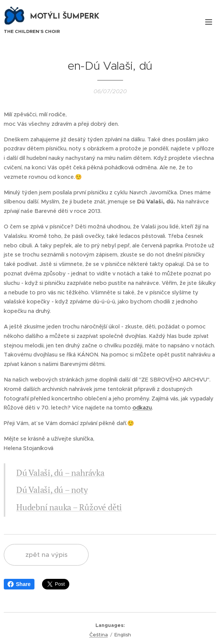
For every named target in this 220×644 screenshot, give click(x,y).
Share (19, 584)
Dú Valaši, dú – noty (52, 490)
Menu (209, 22)
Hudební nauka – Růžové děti (69, 507)
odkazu (142, 408)
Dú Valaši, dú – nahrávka (60, 472)
